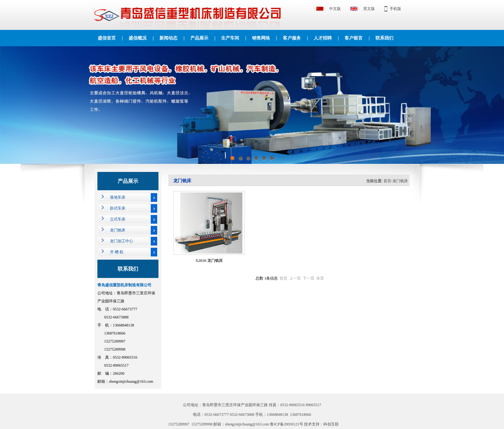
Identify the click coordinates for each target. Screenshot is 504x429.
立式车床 (118, 219)
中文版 (335, 9)
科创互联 (331, 424)
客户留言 (354, 38)
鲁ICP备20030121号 (287, 424)
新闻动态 (168, 38)
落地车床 (118, 197)
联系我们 (384, 38)
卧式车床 (118, 208)
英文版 (369, 9)
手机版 (395, 9)
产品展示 (199, 38)
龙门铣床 (118, 230)
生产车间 (230, 38)
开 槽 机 (117, 252)
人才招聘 (323, 38)
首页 (387, 181)
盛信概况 (138, 38)
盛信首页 (107, 38)
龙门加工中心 (122, 241)
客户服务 (292, 38)
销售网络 (261, 38)
